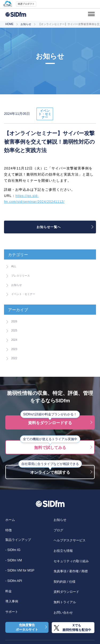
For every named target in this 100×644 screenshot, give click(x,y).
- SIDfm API (14, 581)
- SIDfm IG (13, 550)
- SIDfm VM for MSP (20, 570)
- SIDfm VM (14, 560)
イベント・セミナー (28, 294)
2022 (15, 358)
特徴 (9, 530)
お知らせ (26, 24)
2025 (15, 330)
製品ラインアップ (18, 540)
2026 (15, 321)
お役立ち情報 (63, 551)
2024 (15, 339)
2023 (15, 349)
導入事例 (12, 601)
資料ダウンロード (66, 592)
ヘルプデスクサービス (70, 540)
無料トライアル (65, 602)
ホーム (10, 520)
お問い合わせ (63, 613)
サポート (12, 612)
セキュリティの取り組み (71, 561)
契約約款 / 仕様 (65, 582)
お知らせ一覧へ (49, 227)
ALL (15, 266)
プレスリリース (24, 275)
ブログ (58, 530)
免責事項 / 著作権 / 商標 (71, 571)
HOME (9, 24)
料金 (9, 591)
